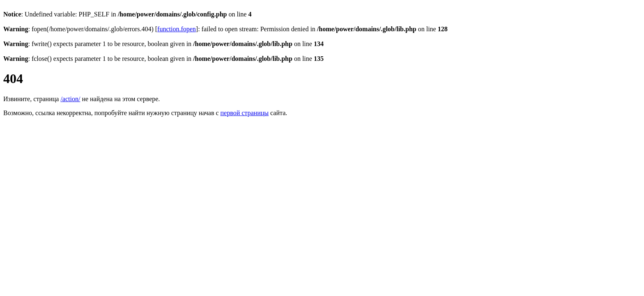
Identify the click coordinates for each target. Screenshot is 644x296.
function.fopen (177, 29)
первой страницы (245, 113)
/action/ (70, 99)
